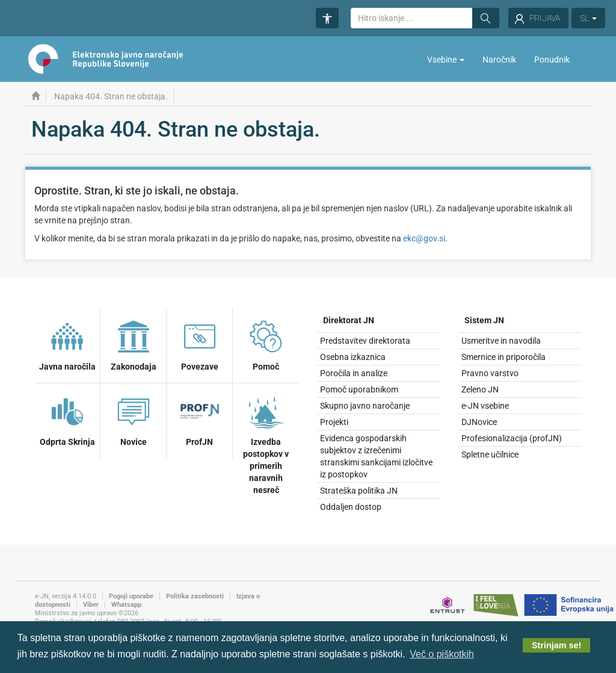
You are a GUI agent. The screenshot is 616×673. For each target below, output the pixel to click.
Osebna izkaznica (353, 357)
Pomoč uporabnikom (359, 389)
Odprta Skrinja (67, 419)
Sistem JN (484, 320)
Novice (134, 419)
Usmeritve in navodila (501, 341)
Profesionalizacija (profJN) (512, 438)
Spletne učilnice (490, 454)
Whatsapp (126, 605)
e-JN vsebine (485, 406)
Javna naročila (67, 344)
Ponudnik (552, 60)
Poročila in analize (354, 373)
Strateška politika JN (359, 491)
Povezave (200, 344)
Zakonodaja (134, 344)
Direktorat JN (349, 320)
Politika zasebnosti (195, 596)
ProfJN (200, 419)
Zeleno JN (480, 389)
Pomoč (266, 344)
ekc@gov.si (424, 238)
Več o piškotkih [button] (442, 654)
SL (588, 18)
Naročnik (499, 60)
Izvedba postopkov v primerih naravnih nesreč (266, 443)
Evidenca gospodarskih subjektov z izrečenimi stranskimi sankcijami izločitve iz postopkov (376, 456)
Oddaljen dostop (351, 507)
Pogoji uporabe (131, 596)
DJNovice (479, 422)
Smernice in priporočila (504, 357)
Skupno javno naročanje (365, 406)
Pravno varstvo (490, 373)
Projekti (334, 422)
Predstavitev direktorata (365, 341)
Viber (91, 605)
